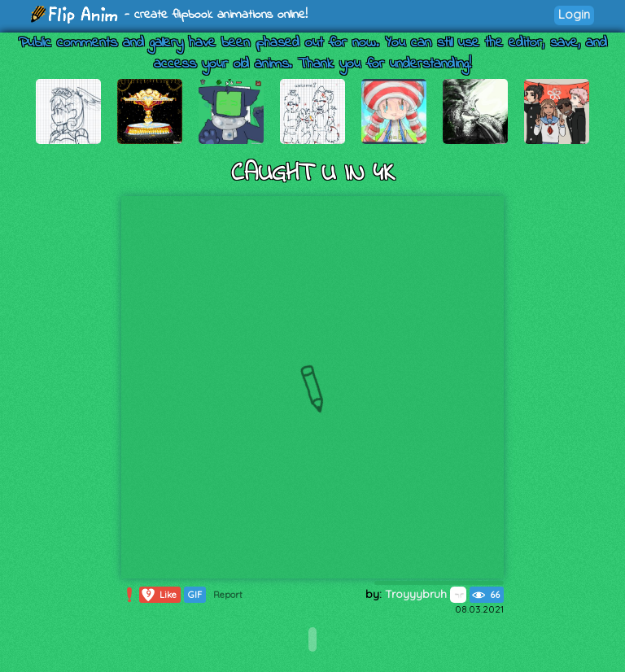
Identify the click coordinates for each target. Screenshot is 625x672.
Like (158, 595)
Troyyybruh (426, 594)
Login (574, 14)
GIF (195, 595)
